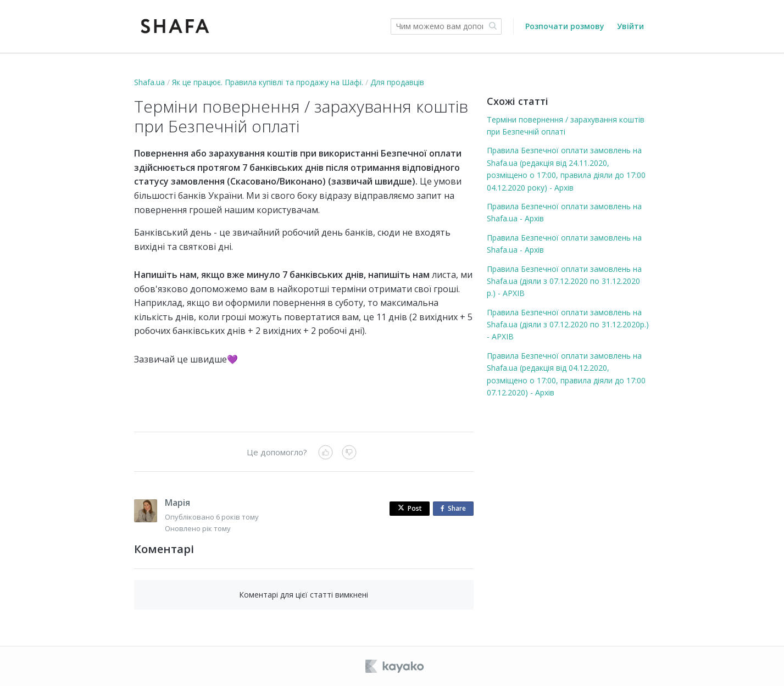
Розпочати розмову (565, 26)
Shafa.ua (149, 82)
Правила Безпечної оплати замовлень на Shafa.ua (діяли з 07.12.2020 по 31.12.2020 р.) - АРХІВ (564, 281)
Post (410, 508)
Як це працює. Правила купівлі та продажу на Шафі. (268, 82)
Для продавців (397, 82)
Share (455, 509)
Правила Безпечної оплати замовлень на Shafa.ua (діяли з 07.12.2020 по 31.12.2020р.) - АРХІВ (568, 325)
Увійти (630, 26)
